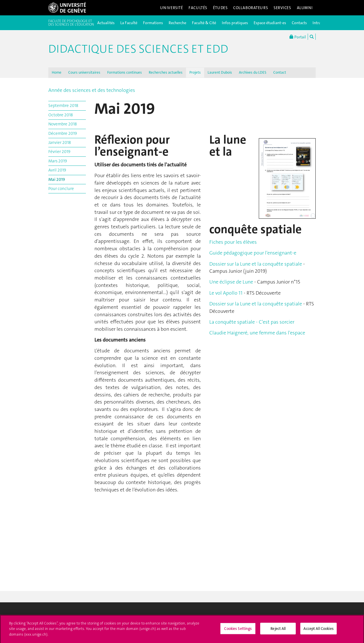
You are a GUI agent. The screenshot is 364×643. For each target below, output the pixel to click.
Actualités (106, 23)
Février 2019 (59, 152)
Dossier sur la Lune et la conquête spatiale (256, 264)
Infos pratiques (235, 23)
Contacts (299, 23)
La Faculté (129, 23)
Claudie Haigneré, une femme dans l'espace (257, 333)
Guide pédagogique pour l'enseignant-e (253, 253)
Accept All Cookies (318, 631)
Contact (280, 72)
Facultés (198, 8)
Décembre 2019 (63, 133)
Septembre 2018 (63, 106)
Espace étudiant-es (270, 23)
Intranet (319, 23)
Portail (298, 37)
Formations (153, 23)
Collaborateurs (251, 8)
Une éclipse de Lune (231, 282)
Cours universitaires (84, 72)
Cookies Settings (238, 631)
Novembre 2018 (63, 124)
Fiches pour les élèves (233, 242)
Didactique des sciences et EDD (138, 49)
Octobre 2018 (61, 115)
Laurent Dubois (220, 72)
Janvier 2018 (60, 142)
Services (282, 8)
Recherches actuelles (166, 72)
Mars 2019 (58, 161)
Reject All (278, 631)
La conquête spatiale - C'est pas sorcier (252, 322)
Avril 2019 (57, 170)
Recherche (177, 23)
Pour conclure (61, 189)
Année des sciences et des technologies (92, 90)
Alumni (305, 8)
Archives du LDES (253, 72)
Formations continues (125, 72)
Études (220, 8)
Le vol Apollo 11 (226, 293)
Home (57, 72)
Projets (195, 72)
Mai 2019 (57, 179)
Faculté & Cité (204, 23)
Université (172, 8)
